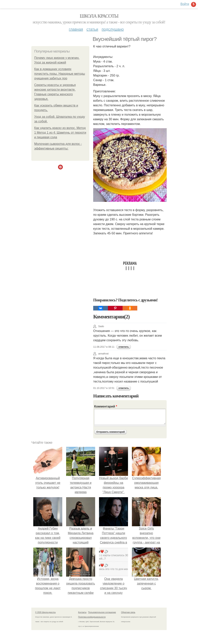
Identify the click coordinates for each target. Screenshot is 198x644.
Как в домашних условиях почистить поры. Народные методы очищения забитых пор (60, 74)
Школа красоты (99, 16)
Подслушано (113, 29)
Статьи (92, 29)
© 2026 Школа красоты (45, 612)
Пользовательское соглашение (102, 612)
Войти (185, 4)
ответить (124, 347)
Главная (76, 29)
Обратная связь (128, 612)
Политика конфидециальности (92, 617)
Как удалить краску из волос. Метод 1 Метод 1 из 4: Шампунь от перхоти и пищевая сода (60, 133)
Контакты (82, 612)
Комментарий (106, 406)
